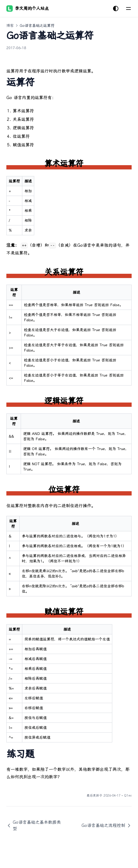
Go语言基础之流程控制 (107, 826)
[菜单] (128, 8)
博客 (10, 25)
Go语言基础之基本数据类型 (34, 825)
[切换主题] (116, 8)
